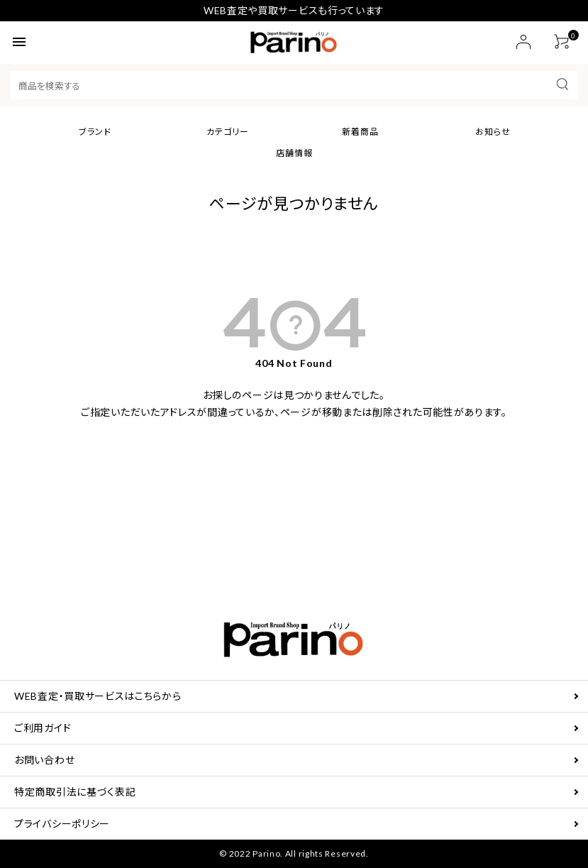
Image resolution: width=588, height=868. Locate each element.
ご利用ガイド (43, 728)
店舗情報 (294, 153)
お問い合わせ (44, 760)
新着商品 (360, 132)
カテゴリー (228, 132)
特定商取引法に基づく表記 (75, 792)
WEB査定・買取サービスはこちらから (98, 696)
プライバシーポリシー (62, 824)
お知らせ (493, 132)
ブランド (95, 132)
